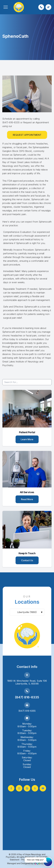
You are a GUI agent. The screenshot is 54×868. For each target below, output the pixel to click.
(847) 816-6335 (27, 697)
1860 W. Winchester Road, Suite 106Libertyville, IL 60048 (27, 682)
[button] (6, 7)
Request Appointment (27, 135)
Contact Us (27, 560)
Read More (27, 499)
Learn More (27, 439)
